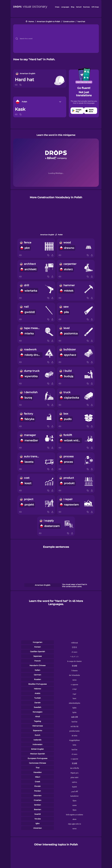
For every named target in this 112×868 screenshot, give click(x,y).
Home (31, 22)
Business (86, 7)
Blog (73, 7)
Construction (69, 22)
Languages (65, 7)
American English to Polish (48, 22)
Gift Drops (95, 7)
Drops (57, 7)
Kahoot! (79, 7)
